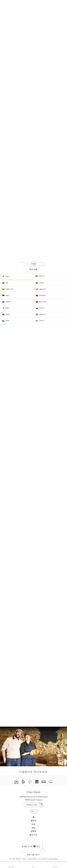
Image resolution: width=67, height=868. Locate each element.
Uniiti (37, 855)
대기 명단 (11, 865)
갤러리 (34, 821)
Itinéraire (55, 865)
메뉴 (33, 828)
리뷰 (33, 824)
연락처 (34, 831)
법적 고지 (33, 835)
